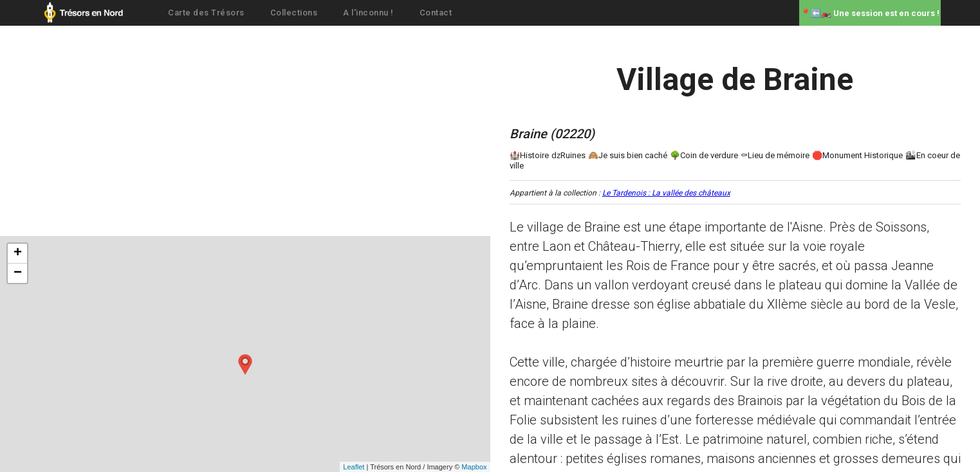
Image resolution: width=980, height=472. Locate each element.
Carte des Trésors (206, 13)
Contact (436, 13)
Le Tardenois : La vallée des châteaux (666, 193)
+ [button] (18, 253)
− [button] (18, 273)
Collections (294, 13)
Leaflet (354, 467)
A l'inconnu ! (368, 13)
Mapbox (474, 467)
